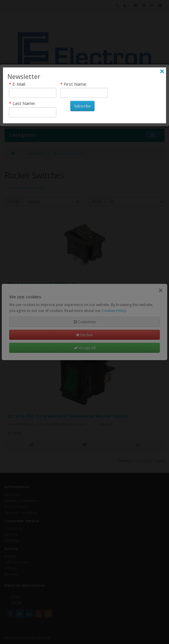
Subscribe (82, 106)
